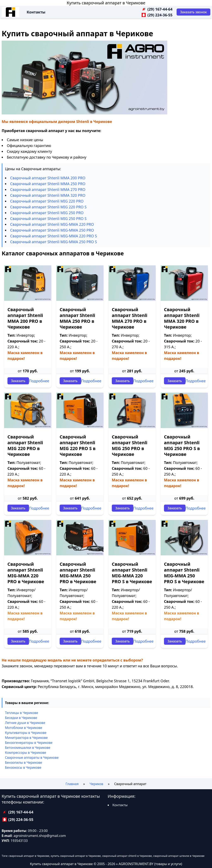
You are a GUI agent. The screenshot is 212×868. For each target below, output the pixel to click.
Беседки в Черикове (21, 718)
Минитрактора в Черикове (26, 738)
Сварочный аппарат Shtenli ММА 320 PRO (48, 195)
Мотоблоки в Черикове (24, 728)
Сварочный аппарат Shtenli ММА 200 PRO (48, 178)
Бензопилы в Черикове (23, 762)
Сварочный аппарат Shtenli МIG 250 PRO (47, 213)
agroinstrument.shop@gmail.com (40, 836)
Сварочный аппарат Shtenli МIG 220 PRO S (48, 207)
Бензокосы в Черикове (23, 767)
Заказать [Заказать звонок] (18, 381)
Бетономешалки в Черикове (28, 748)
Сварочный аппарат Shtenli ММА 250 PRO (48, 184)
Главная (72, 784)
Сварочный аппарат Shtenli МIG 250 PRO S (48, 219)
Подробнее (39, 381)
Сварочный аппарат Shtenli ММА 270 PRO (48, 189)
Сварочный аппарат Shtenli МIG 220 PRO (47, 201)
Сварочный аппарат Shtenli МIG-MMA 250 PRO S (54, 242)
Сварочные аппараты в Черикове (32, 758)
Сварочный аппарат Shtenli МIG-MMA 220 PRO (52, 224)
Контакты (36, 12)
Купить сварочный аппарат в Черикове (106, 3)
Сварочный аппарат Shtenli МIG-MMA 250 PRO (52, 230)
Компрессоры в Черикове (26, 753)
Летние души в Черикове (25, 723)
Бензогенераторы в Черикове (29, 743)
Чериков (96, 784)
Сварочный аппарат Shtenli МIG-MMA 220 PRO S (54, 236)
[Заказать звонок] (193, 12)
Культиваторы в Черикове (26, 733)
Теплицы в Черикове (22, 713)
